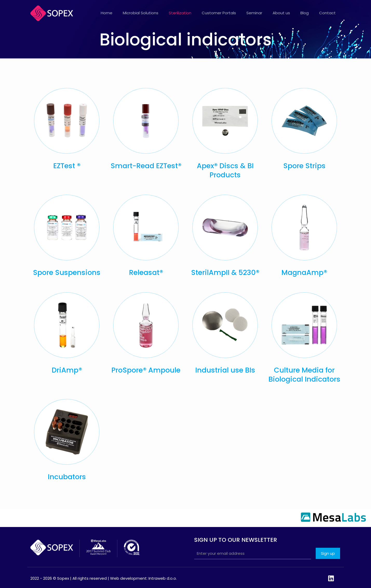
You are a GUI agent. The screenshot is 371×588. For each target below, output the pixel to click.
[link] (67, 121)
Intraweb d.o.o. (163, 578)
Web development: (129, 578)
